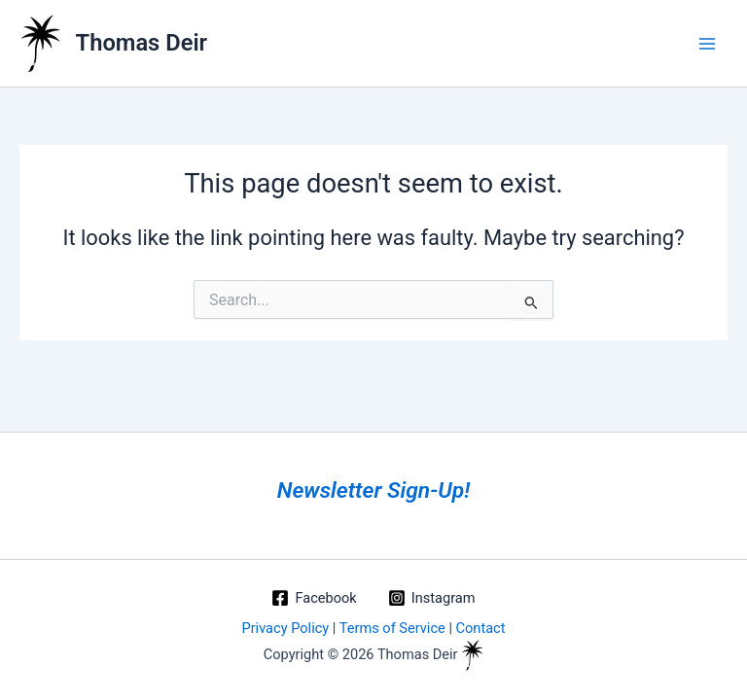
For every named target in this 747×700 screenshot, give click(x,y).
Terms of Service (392, 628)
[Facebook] (314, 598)
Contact (481, 628)
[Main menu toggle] (707, 44)
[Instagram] (432, 598)
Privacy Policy (285, 628)
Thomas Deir (142, 43)
